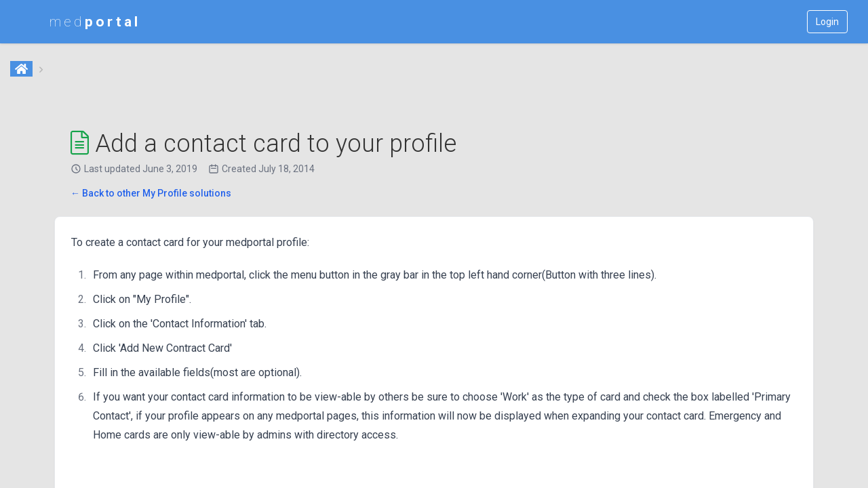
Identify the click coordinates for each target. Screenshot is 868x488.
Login (827, 22)
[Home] (22, 70)
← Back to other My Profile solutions (151, 193)
